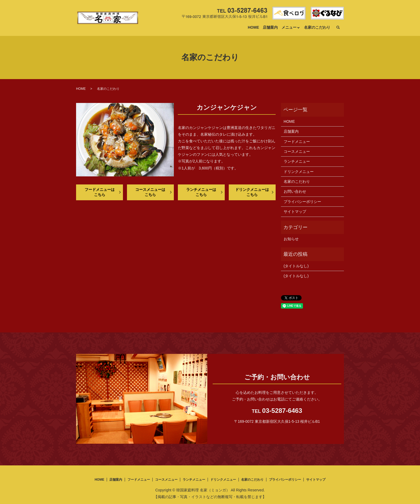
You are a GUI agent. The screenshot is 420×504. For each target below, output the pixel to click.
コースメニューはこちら (150, 192)
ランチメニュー (297, 161)
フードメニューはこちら (100, 192)
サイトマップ (295, 212)
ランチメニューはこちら (201, 192)
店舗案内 (270, 27)
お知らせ (291, 239)
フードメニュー (297, 142)
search (338, 28)
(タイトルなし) (296, 266)
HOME (253, 27)
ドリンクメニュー (299, 172)
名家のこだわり (317, 27)
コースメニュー (297, 151)
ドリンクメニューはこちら (252, 192)
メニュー (289, 27)
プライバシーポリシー (302, 202)
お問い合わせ (295, 191)
